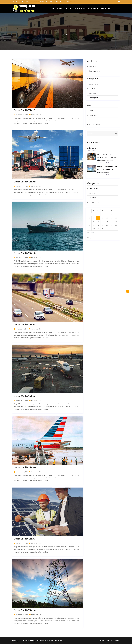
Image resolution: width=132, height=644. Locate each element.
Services (68, 8)
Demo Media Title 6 (25, 467)
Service (109, 640)
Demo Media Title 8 (25, 610)
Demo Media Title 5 (25, 396)
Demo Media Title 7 (25, 539)
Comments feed (94, 120)
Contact (117, 8)
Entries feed (93, 115)
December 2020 (95, 71)
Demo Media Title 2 (25, 182)
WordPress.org (94, 124)
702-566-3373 (52, 2)
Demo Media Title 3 (25, 253)
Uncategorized (94, 98)
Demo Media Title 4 (25, 325)
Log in (91, 111)
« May (89, 238)
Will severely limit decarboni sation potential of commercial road (107, 157)
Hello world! (92, 148)
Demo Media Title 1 (24, 110)
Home (52, 8)
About (60, 8)
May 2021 (92, 66)
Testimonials (106, 8)
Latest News (93, 84)
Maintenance (93, 8)
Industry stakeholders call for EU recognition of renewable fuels (107, 169)
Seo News (92, 93)
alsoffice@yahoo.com (68, 2)
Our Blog (92, 88)
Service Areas (80, 8)
